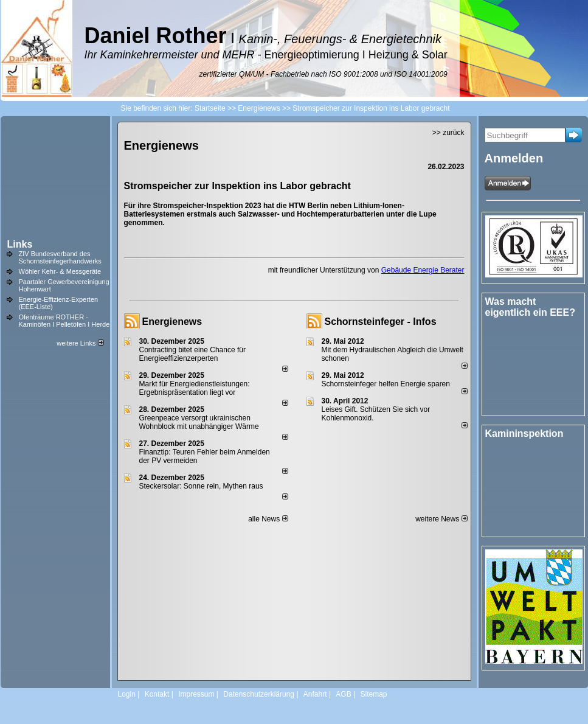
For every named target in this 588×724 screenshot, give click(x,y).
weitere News (441, 519)
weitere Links (80, 343)
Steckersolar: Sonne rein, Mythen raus (201, 486)
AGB (343, 694)
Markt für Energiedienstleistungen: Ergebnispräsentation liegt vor (195, 388)
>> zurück (448, 133)
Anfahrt (315, 694)
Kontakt (157, 694)
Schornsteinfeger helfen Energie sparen (386, 384)
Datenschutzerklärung (259, 694)
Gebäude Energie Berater (423, 270)
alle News (268, 519)
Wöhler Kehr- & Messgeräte (60, 271)
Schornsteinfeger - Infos (381, 322)
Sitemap (373, 694)
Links (20, 244)
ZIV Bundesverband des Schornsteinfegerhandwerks (60, 257)
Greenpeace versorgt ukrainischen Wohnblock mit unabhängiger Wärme (199, 422)
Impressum (196, 694)
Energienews (172, 322)
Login (127, 694)
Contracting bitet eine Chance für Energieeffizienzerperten (192, 354)
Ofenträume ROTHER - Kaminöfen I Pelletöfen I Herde (64, 321)
